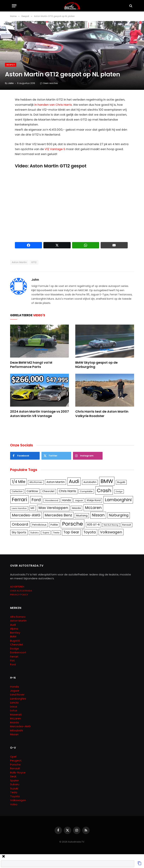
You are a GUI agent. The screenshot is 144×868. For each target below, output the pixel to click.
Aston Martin (19, 262)
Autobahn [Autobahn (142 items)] (90, 482)
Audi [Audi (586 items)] (74, 481)
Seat (13, 776)
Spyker (14, 780)
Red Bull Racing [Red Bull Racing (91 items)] (111, 525)
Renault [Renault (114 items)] (127, 525)
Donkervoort (18, 652)
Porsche (15, 764)
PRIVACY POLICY (19, 595)
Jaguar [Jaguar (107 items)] (79, 500)
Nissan (14, 734)
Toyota (15, 796)
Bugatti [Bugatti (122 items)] (121, 482)
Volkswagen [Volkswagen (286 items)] (111, 532)
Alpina (14, 629)
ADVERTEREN (17, 587)
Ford (13, 664)
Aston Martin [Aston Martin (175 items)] (56, 482)
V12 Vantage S (55, 149)
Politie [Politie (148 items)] (54, 525)
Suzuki (14, 788)
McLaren (15, 718)
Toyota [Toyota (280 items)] (90, 532)
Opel (13, 757)
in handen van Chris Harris (53, 105)
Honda (14, 687)
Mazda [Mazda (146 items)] (76, 508)
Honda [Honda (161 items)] (67, 500)
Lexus (14, 707)
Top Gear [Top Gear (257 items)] (71, 532)
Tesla (14, 792)
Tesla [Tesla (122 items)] (56, 533)
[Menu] (14, 6)
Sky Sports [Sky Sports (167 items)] (19, 532)
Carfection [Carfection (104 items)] (17, 491)
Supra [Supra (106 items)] (46, 533)
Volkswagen (18, 800)
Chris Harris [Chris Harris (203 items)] (67, 491)
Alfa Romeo (18, 617)
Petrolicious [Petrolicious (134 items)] (39, 525)
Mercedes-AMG (20, 726)
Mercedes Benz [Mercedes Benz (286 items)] (58, 515)
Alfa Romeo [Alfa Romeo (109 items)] (36, 482)
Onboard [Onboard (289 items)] (20, 524)
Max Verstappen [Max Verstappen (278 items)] (53, 508)
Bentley (15, 633)
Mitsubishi (16, 730)
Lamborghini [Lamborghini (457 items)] (118, 500)
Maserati (16, 714)
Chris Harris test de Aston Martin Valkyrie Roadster (102, 414)
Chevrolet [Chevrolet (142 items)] (48, 491)
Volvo (14, 804)
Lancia (14, 702)
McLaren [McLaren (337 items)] (93, 508)
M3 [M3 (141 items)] (32, 508)
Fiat (12, 660)
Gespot (11, 65)
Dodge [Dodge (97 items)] (119, 491)
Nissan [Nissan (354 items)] (98, 515)
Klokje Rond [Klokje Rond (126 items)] (94, 500)
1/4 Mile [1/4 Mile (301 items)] (19, 482)
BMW (13, 637)
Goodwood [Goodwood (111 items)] (52, 500)
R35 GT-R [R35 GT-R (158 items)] (94, 525)
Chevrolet (17, 644)
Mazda (15, 722)
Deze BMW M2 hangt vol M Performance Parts (31, 365)
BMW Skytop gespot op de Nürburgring (96, 365)
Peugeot (16, 760)
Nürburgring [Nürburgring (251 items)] (119, 515)
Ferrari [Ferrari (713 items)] (19, 499)
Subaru (15, 784)
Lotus (14, 710)
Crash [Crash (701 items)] (104, 490)
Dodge (15, 649)
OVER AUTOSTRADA (21, 591)
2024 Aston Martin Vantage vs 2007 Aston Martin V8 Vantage (39, 414)
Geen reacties (49, 83)
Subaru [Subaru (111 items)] (34, 533)
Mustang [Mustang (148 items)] (82, 515)
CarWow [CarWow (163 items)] (32, 491)
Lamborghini (18, 699)
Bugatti (15, 641)
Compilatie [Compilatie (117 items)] (86, 491)
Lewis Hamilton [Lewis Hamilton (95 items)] (19, 508)
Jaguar (15, 691)
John (11, 83)
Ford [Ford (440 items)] (36, 500)
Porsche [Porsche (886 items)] (73, 524)
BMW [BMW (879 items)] (107, 481)
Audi (13, 625)
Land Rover (17, 694)
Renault (15, 768)
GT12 (34, 262)
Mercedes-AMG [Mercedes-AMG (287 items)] (26, 515)
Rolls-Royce (18, 772)
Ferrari (14, 656)
